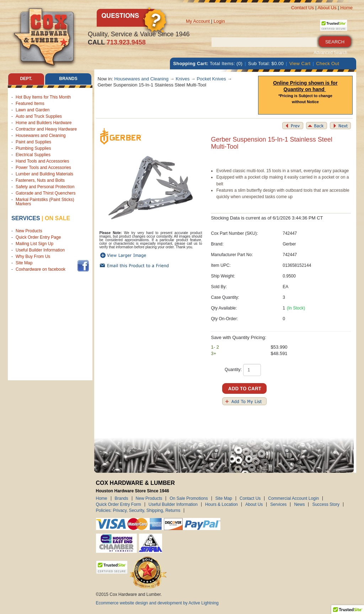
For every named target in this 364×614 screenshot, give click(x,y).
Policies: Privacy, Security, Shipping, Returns (138, 510)
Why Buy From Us (33, 256)
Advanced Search (330, 53)
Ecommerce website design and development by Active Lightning (157, 603)
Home (346, 8)
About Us (327, 8)
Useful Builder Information (40, 250)
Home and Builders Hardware (44, 123)
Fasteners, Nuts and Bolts (40, 180)
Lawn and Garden (33, 110)
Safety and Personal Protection (45, 187)
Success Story (326, 504)
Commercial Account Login (293, 498)
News (299, 504)
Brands (122, 498)
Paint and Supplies (33, 142)
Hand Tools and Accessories (42, 161)
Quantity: (233, 370)
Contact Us (303, 8)
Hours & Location (221, 504)
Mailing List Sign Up (34, 244)
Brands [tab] (68, 79)
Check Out (328, 63)
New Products (29, 231)
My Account (198, 21)
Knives (183, 79)
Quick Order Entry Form (119, 504)
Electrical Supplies (33, 155)
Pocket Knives (211, 79)
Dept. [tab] (26, 79)
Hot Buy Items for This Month (43, 97)
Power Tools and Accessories (43, 168)
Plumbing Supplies (33, 148)
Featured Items (30, 104)
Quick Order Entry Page (38, 237)
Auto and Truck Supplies (39, 116)
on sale (57, 218)
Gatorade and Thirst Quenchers (46, 193)
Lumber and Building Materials (44, 174)
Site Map (24, 263)
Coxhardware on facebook (42, 269)
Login (219, 21)
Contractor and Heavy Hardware (46, 129)
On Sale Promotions (189, 498)
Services (26, 218)
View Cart (300, 63)
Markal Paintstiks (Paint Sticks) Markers (45, 202)
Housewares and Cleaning (41, 136)
